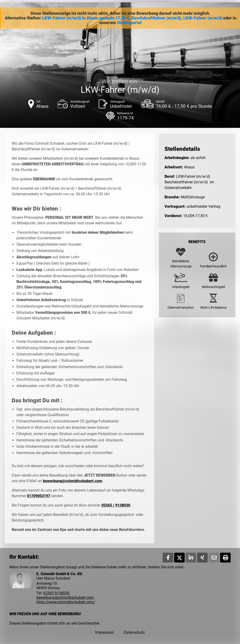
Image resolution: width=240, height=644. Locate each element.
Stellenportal (129, 23)
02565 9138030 (56, 593)
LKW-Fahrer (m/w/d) (203, 18)
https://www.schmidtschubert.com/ (66, 602)
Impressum (104, 632)
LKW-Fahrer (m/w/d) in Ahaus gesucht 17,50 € (86, 18)
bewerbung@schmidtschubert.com (73, 481)
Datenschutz (134, 632)
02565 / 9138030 (116, 505)
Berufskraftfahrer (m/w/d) (156, 18)
